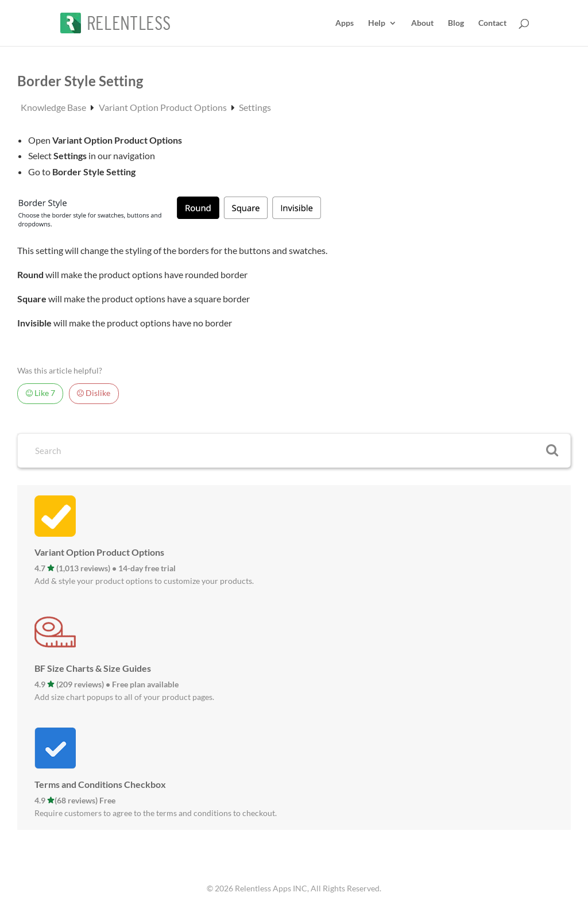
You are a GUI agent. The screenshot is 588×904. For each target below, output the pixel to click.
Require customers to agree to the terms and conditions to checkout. (156, 813)
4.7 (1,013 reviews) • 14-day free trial (105, 568)
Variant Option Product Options (164, 107)
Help (377, 23)
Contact (492, 23)
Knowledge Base (54, 107)
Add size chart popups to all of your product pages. (124, 697)
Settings (255, 107)
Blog (456, 23)
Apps (345, 23)
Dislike (94, 393)
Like (40, 393)
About (422, 23)
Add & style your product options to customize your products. (144, 581)
